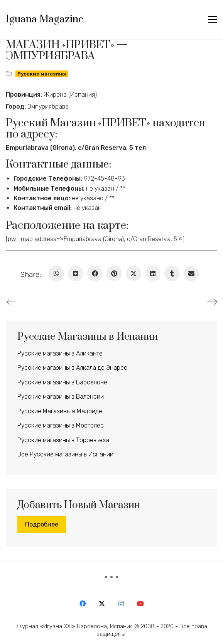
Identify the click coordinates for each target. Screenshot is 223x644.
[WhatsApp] (56, 273)
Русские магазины (42, 74)
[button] (213, 20)
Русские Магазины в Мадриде (60, 411)
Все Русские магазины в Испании (65, 454)
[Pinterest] (114, 273)
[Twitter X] (133, 273)
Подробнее (42, 524)
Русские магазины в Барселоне (62, 382)
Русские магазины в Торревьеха (63, 440)
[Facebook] (95, 273)
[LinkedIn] (153, 273)
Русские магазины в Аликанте (60, 353)
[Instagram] (121, 604)
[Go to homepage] (45, 20)
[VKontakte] (76, 273)
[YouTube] (140, 604)
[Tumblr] (172, 273)
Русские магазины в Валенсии (61, 397)
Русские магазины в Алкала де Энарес (72, 368)
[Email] (191, 273)
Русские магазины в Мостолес (61, 425)
